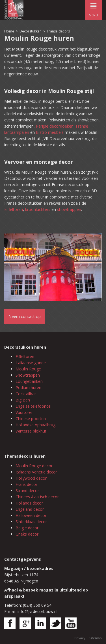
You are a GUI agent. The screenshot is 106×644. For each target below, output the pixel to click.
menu (93, 9)
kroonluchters (38, 209)
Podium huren (28, 388)
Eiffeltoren (14, 209)
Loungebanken (29, 381)
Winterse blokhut (31, 431)
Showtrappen (28, 375)
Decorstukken (31, 31)
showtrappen (69, 209)
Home (9, 31)
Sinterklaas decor (31, 522)
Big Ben (23, 400)
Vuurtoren (25, 412)
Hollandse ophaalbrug (35, 425)
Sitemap (96, 638)
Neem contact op (25, 316)
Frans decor (26, 484)
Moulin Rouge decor (34, 466)
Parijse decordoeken (55, 126)
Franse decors (58, 31)
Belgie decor (27, 528)
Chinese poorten (31, 419)
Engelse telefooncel (33, 406)
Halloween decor (31, 515)
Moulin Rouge (28, 369)
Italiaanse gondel (31, 363)
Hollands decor (29, 503)
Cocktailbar (26, 394)
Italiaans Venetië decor (36, 472)
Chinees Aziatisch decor (37, 497)
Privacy (80, 638)
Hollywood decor (31, 478)
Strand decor (27, 491)
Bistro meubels (50, 132)
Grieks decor (27, 534)
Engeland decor (30, 509)
